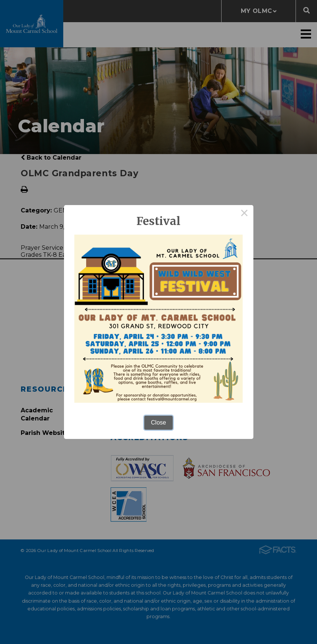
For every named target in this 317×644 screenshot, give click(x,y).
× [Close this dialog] (245, 214)
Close (158, 422)
